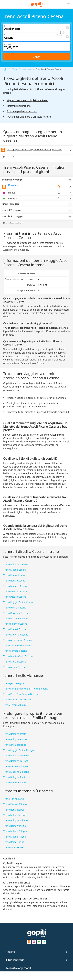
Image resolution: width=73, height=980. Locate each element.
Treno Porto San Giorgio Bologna (21, 694)
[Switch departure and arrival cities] (60, 32)
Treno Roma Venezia (15, 826)
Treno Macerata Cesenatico (18, 699)
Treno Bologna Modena (16, 755)
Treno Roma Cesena (14, 581)
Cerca (36, 57)
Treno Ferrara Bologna (16, 766)
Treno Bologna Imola (15, 734)
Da (5, 26)
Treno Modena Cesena (16, 586)
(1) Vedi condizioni (11, 157)
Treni (15, 69)
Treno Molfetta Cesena (16, 635)
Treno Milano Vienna (15, 815)
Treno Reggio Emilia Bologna (19, 750)
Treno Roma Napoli (14, 810)
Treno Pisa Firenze (13, 847)
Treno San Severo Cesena (17, 645)
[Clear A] (67, 37)
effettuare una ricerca (15, 356)
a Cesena (27, 69)
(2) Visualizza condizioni (13, 223)
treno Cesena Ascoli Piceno (29, 363)
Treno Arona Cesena (14, 667)
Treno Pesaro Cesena (15, 597)
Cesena (48, 557)
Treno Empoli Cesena (15, 629)
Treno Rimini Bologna (15, 782)
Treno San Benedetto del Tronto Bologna (26, 689)
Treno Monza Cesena (15, 662)
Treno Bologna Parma (15, 739)
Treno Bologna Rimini (15, 777)
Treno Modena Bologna (16, 772)
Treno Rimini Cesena (15, 575)
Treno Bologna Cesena (16, 564)
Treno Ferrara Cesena (15, 651)
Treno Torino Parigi (14, 799)
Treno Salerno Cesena (15, 624)
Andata (8, 44)
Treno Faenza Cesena (15, 591)
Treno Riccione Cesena (16, 618)
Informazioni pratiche (19, 106)
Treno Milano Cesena (15, 570)
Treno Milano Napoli (15, 837)
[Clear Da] (67, 28)
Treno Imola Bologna (15, 745)
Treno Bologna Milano (15, 820)
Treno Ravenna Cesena (16, 613)
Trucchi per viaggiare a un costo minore (29, 117)
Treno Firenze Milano (15, 804)
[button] (69, 4)
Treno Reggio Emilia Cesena (19, 602)
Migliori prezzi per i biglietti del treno (27, 100)
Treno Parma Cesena (15, 608)
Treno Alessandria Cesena (18, 640)
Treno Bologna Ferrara (16, 761)
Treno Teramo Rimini (15, 705)
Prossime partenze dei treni (22, 111)
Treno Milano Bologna (15, 831)
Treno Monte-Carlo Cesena (18, 656)
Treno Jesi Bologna (14, 683)
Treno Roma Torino (14, 842)
